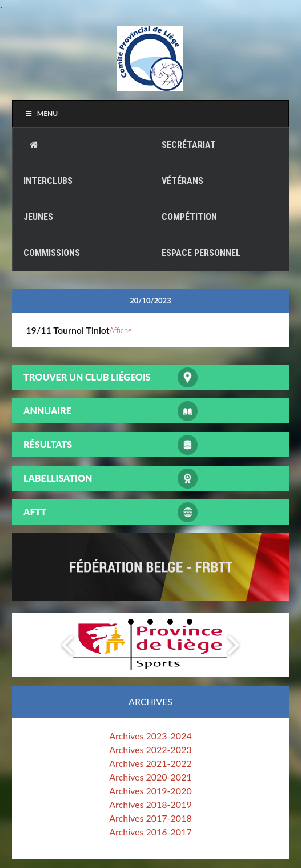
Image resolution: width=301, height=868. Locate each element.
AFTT (35, 512)
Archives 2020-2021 (150, 777)
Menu (41, 113)
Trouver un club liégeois (87, 377)
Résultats (48, 444)
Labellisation (58, 478)
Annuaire (47, 411)
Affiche (121, 330)
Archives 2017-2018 (150, 818)
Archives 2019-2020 (150, 791)
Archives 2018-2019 (150, 804)
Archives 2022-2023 (150, 749)
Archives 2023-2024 (150, 736)
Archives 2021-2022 (150, 763)
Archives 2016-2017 (150, 832)
